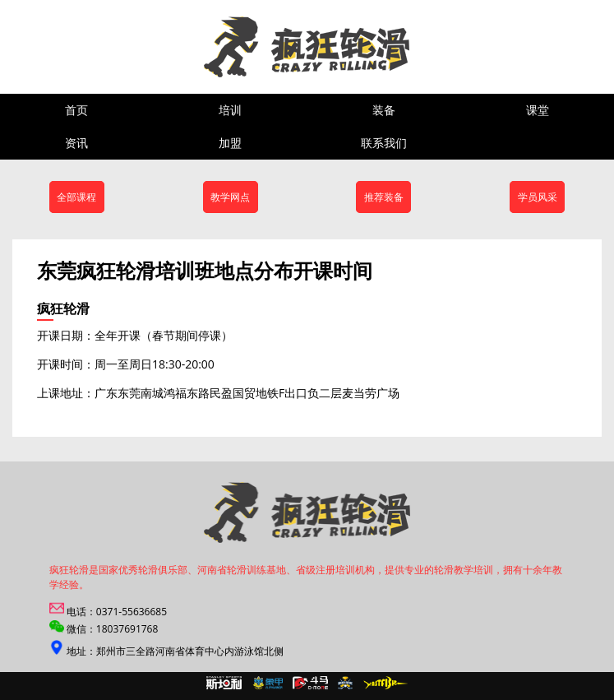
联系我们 (384, 143)
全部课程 (76, 197)
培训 (230, 110)
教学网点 (230, 197)
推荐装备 (384, 197)
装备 (384, 110)
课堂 (538, 110)
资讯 (76, 143)
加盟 (230, 143)
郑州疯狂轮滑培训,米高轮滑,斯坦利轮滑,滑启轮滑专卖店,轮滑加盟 (225, 47)
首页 (76, 110)
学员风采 (538, 197)
